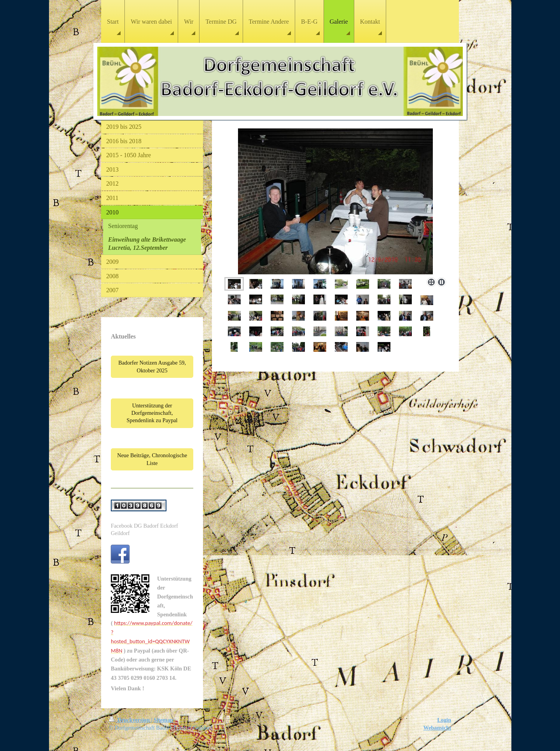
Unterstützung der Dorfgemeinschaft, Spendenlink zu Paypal (152, 413)
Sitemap (163, 720)
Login (444, 720)
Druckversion (130, 720)
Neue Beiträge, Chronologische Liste (152, 459)
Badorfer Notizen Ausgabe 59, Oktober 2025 (152, 366)
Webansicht (437, 728)
